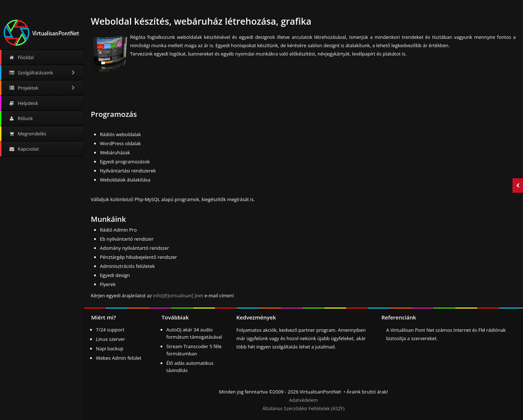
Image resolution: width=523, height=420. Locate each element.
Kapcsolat (24, 149)
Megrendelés (27, 134)
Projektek (42, 88)
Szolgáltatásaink (42, 73)
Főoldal (21, 57)
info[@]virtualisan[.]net (178, 295)
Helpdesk (23, 103)
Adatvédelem (304, 400)
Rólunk (21, 118)
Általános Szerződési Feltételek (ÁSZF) (303, 408)
